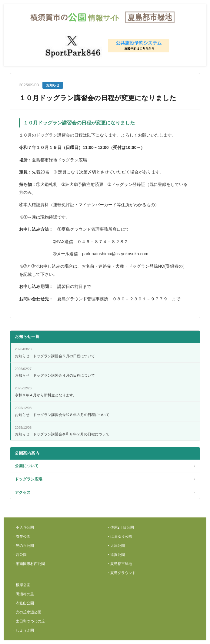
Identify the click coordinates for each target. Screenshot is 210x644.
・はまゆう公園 (119, 537)
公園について (105, 466)
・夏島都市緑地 (119, 564)
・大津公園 (116, 546)
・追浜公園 (116, 555)
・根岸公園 (21, 585)
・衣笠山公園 (23, 603)
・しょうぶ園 (23, 630)
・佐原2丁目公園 (120, 527)
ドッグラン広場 (105, 479)
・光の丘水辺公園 (27, 612)
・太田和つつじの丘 (28, 621)
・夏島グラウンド (121, 573)
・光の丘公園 (23, 546)
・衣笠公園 (21, 537)
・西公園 (19, 555)
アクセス (105, 493)
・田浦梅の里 (23, 594)
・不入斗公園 (23, 527)
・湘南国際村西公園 (28, 564)
